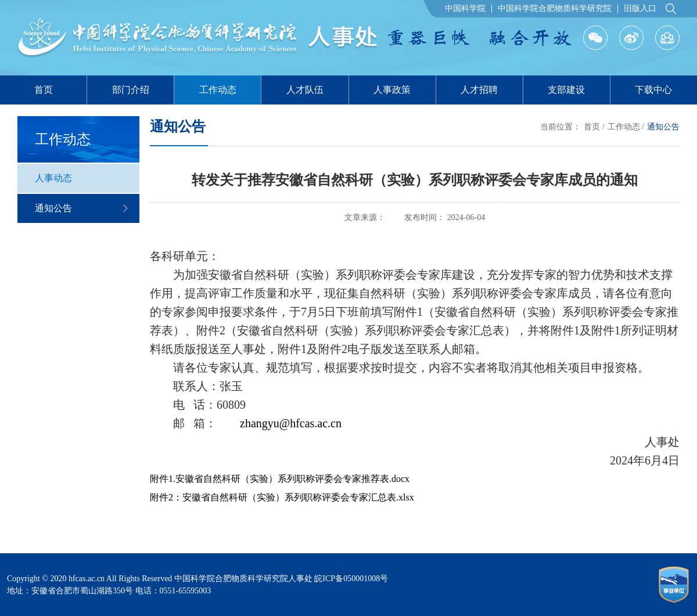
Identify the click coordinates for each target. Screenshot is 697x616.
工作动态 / (626, 127)
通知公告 (81, 208)
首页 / (594, 127)
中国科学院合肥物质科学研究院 (555, 9)
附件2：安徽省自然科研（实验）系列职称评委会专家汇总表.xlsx (282, 497)
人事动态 (53, 178)
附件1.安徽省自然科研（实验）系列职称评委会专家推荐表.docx (280, 479)
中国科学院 (465, 9)
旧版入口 (640, 9)
